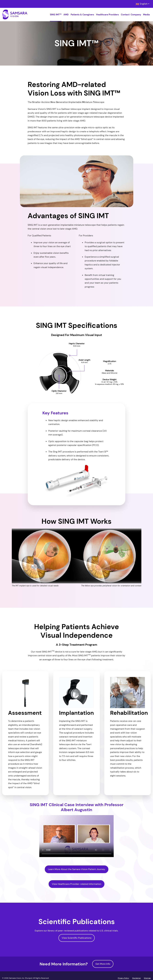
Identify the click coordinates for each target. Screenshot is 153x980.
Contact (125, 15)
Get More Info (103, 964)
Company (136, 15)
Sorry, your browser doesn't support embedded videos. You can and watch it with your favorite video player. (76, 836)
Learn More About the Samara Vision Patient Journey (77, 869)
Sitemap (147, 978)
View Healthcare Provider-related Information (76, 884)
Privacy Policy (123, 978)
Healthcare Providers (107, 15)
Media (146, 15)
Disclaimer (137, 978)
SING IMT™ (56, 15)
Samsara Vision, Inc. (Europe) (21, 978)
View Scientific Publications (77, 938)
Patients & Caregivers (82, 15)
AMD (66, 15)
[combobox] (143, 4)
